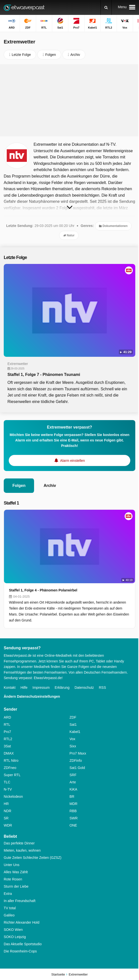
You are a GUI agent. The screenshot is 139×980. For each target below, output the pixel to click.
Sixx (73, 746)
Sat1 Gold (77, 768)
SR (6, 818)
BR (72, 797)
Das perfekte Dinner (19, 843)
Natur (69, 235)
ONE (73, 825)
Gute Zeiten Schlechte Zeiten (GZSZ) (33, 858)
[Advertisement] (70, 100)
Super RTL (12, 775)
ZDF (73, 717)
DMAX (9, 753)
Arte (73, 782)
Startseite (58, 974)
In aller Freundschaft (20, 901)
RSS (102, 688)
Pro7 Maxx (78, 753)
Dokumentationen (113, 226)
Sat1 (73, 725)
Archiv (50, 486)
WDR (8, 825)
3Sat (7, 746)
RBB (73, 811)
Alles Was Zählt (16, 872)
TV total (10, 908)
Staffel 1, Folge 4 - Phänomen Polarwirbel (43, 590)
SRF (73, 775)
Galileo (9, 915)
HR (6, 804)
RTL (7, 725)
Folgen (19, 486)
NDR (7, 811)
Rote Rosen (13, 879)
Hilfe (24, 688)
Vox (72, 739)
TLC (7, 782)
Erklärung (62, 688)
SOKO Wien (13, 930)
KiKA (73, 789)
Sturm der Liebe (16, 886)
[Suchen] (106, 7)
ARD (7, 717)
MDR (74, 804)
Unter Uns (12, 865)
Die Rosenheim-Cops (20, 951)
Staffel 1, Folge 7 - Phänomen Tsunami (44, 375)
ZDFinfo (76, 761)
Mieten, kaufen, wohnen (22, 850)
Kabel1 (75, 732)
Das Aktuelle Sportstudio (23, 944)
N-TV (8, 789)
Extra (8, 894)
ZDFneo (10, 768)
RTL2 (8, 739)
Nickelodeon (13, 797)
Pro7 (7, 732)
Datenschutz (84, 688)
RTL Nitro (11, 761)
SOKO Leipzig (15, 937)
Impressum (41, 688)
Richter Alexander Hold (22, 922)
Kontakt (10, 688)
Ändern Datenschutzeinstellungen (32, 696)
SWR (74, 818)
